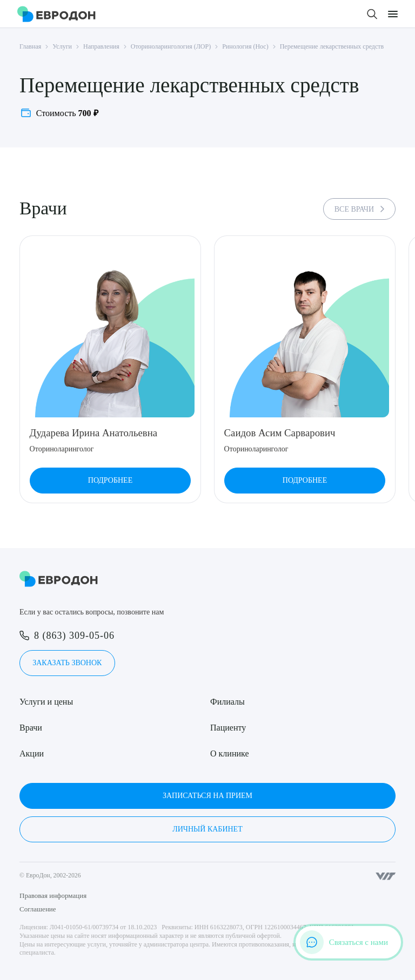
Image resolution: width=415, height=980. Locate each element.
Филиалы (227, 702)
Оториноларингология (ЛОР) (171, 46)
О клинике (229, 753)
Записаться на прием (207, 796)
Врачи (31, 728)
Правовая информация (53, 895)
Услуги (62, 46)
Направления (101, 46)
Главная (30, 46)
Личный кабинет (207, 829)
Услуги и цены (46, 702)
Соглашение (38, 909)
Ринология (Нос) (245, 46)
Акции (32, 753)
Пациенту (228, 728)
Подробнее (110, 480)
